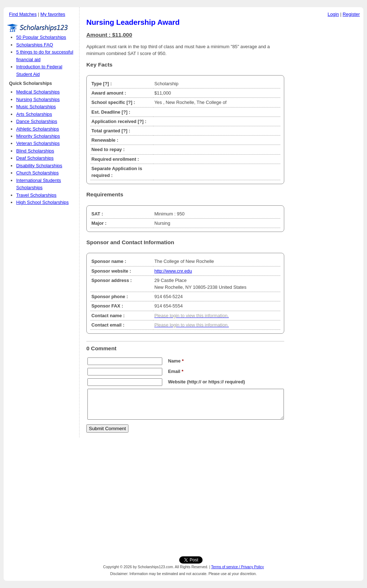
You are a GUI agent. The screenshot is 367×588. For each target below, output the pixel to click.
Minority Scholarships (38, 136)
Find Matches (23, 14)
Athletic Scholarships (38, 129)
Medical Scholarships (38, 92)
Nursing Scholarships (38, 99)
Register (351, 14)
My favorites (53, 14)
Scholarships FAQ (35, 45)
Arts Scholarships (34, 114)
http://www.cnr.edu (173, 271)
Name (176, 361)
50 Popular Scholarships (41, 37)
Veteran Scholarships (38, 143)
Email (176, 371)
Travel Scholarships (36, 195)
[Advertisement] (326, 129)
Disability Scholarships (39, 166)
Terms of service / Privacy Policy (238, 567)
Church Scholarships (37, 173)
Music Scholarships (36, 107)
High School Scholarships (42, 202)
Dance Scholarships (37, 121)
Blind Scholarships (35, 151)
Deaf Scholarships (35, 158)
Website (177, 382)
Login (333, 14)
